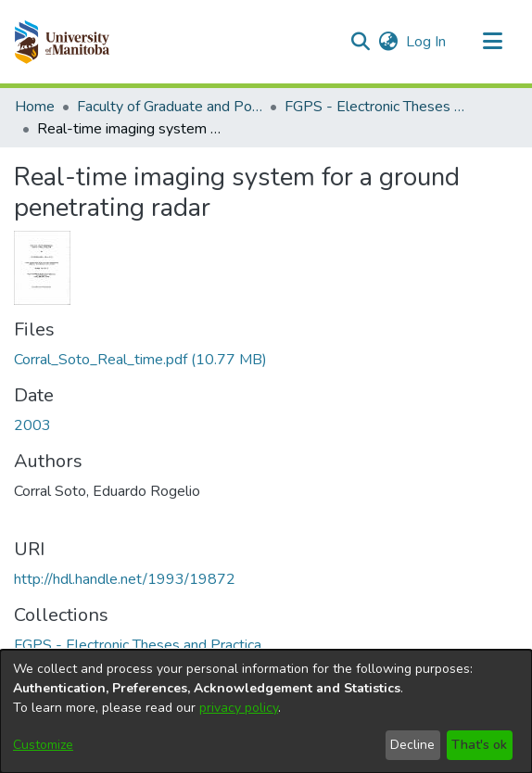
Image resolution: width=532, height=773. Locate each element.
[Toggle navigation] (492, 42)
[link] (140, 360)
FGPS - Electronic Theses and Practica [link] (377, 107)
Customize (43, 745)
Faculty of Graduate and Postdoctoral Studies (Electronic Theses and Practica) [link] (170, 107)
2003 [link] (32, 425)
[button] (62, 42)
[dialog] (266, 711)
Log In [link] (427, 42)
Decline (412, 745)
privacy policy (239, 708)
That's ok (479, 745)
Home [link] (35, 107)
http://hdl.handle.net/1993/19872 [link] (125, 579)
